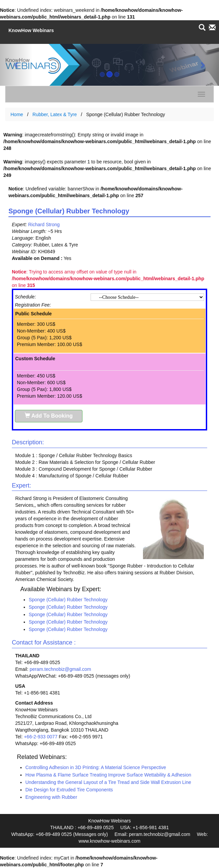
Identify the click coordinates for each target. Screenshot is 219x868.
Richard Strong (44, 225)
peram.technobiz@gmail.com (60, 669)
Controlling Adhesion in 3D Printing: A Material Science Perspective (96, 767)
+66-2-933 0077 (41, 737)
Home (17, 114)
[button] (16, 65)
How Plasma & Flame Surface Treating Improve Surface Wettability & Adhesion (108, 775)
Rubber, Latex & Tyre (55, 114)
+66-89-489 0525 (95, 827)
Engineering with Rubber (51, 797)
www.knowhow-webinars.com (110, 841)
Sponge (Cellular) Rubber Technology (68, 600)
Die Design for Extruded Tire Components (69, 790)
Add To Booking (49, 416)
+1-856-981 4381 (151, 827)
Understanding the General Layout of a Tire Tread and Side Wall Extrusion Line (108, 782)
